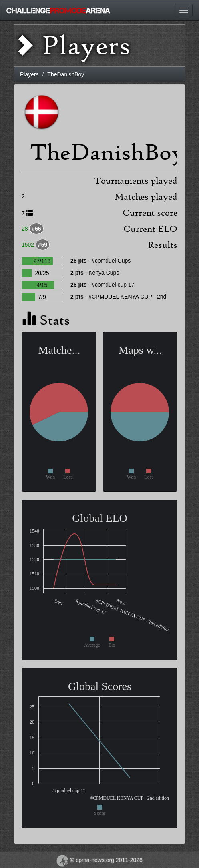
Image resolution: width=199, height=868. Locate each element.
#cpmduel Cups (111, 261)
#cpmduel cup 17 (113, 285)
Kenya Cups (104, 273)
